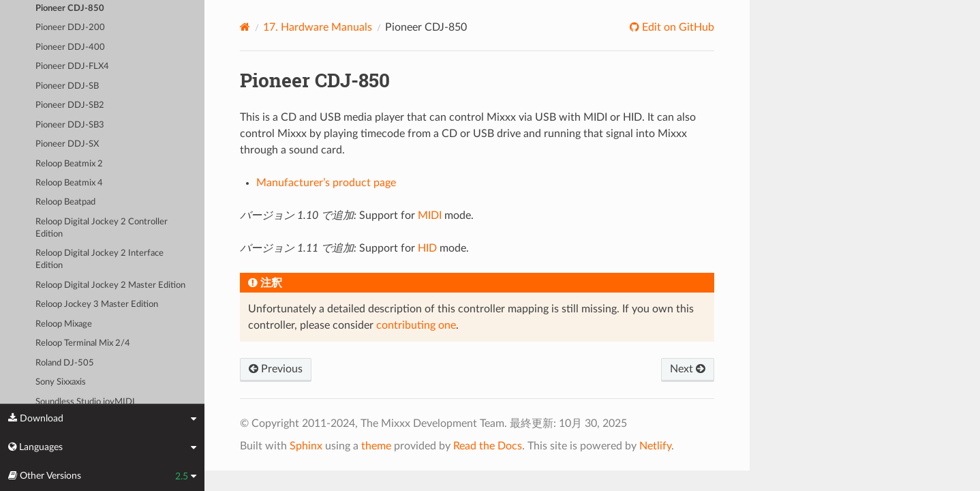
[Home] (245, 27)
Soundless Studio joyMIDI (85, 402)
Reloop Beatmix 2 (69, 164)
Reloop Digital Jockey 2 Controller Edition (102, 228)
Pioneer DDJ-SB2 (70, 105)
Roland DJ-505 (65, 363)
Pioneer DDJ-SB (67, 86)
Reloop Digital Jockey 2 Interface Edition (99, 259)
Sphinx (306, 446)
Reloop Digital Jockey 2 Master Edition (110, 285)
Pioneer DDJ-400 (70, 47)
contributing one (416, 325)
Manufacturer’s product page (326, 183)
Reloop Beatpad (65, 202)
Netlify (655, 446)
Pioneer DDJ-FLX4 (72, 66)
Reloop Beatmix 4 (69, 183)
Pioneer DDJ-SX (67, 144)
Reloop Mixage (64, 324)
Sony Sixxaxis (61, 382)
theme (376, 446)
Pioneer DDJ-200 (70, 28)
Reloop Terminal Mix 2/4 (83, 343)
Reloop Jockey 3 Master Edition (97, 304)
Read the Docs (488, 446)
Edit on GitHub (677, 27)
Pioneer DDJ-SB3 (70, 125)
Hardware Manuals (318, 27)
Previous (276, 369)
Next (688, 369)
